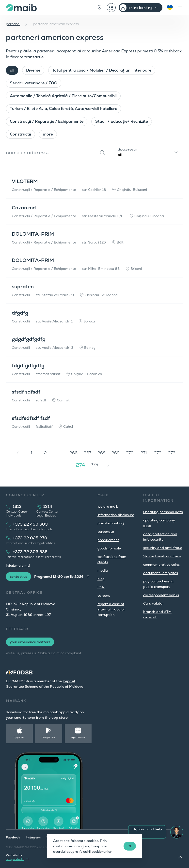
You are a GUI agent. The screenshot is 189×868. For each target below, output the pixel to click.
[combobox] (148, 152)
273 (172, 453)
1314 (48, 507)
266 (73, 453)
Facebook (13, 838)
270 (130, 453)
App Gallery (78, 738)
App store (19, 738)
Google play (49, 738)
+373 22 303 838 (30, 552)
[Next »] (109, 465)
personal (13, 24)
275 (94, 465)
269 (116, 453)
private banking (111, 523)
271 (144, 453)
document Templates (161, 573)
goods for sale (109, 548)
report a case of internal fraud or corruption (111, 609)
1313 (17, 507)
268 (102, 453)
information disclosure (116, 515)
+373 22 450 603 (30, 524)
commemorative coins (161, 564)
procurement (108, 540)
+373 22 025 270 (30, 538)
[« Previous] (17, 453)
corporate (106, 532)
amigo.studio (15, 859)
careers (104, 595)
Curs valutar (154, 603)
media (103, 570)
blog (101, 579)
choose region (127, 150)
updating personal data (163, 512)
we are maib (108, 506)
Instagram (33, 838)
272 (158, 453)
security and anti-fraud (163, 548)
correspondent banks (161, 595)
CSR (101, 587)
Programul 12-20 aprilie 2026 (59, 577)
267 (87, 453)
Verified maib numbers (162, 556)
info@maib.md (18, 565)
